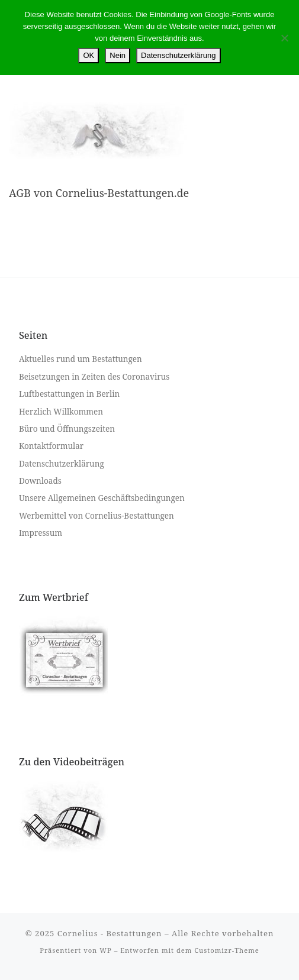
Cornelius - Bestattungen (110, 933)
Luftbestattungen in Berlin (69, 394)
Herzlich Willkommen (61, 412)
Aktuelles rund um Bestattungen (81, 359)
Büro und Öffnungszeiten (67, 429)
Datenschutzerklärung (62, 464)
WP (105, 950)
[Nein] (284, 38)
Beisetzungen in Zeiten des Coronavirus (94, 377)
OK (89, 55)
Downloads (40, 481)
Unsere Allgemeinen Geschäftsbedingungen (102, 498)
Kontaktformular (51, 446)
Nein (118, 55)
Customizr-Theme (227, 950)
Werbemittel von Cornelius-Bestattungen (97, 516)
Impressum (41, 533)
